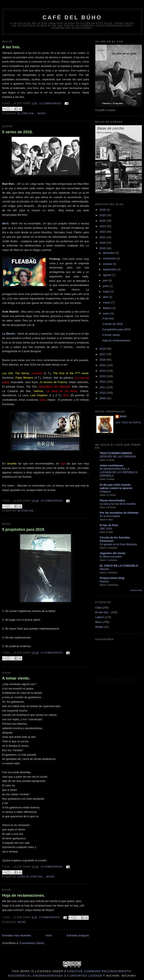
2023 (103, 226)
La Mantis (9, 334)
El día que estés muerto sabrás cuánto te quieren (116, 486)
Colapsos (105, 492)
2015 (103, 365)
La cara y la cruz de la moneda (118, 504)
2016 (103, 360)
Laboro (100, 617)
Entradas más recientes (17, 935)
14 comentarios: (52, 867)
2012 (103, 382)
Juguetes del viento (113, 553)
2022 (103, 232)
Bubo (123, 416)
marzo (107, 302)
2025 (103, 215)
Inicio (49, 935)
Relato (99, 627)
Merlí (5, 223)
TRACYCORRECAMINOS (116, 453)
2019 (103, 248)
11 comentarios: (52, 653)
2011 (103, 387)
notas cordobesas (111, 465)
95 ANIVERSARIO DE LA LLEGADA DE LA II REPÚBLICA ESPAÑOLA (119, 472)
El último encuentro (111, 557)
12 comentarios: (51, 104)
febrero (108, 308)
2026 (103, 210)
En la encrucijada (110, 516)
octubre (108, 264)
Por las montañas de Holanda (119, 513)
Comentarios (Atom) (32, 943)
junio (106, 286)
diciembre (109, 253)
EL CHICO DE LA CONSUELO (119, 566)
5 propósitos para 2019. (24, 530)
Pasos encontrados (112, 500)
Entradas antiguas (78, 935)
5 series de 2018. (17, 132)
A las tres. (11, 47)
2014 (103, 371)
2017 (103, 354)
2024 (103, 221)
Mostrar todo (136, 590)
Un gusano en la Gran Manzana (118, 544)
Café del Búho (72, 17)
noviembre (110, 258)
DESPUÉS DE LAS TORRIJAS (118, 457)
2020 (103, 243)
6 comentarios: (50, 917)
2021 (103, 237)
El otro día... (27, 113)
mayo (107, 291)
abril (106, 297)
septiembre (110, 269)
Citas (21, 877)
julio (106, 280)
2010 (103, 393)
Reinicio (104, 569)
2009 (103, 398)
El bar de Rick (109, 525)
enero (107, 313)
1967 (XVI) (106, 529)
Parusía (104, 581)
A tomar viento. (16, 678)
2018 (103, 349)
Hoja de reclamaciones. (24, 895)
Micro (42, 113)
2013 (103, 376)
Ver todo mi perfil (128, 423)
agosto (107, 275)
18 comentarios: (52, 501)
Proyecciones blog (112, 578)
